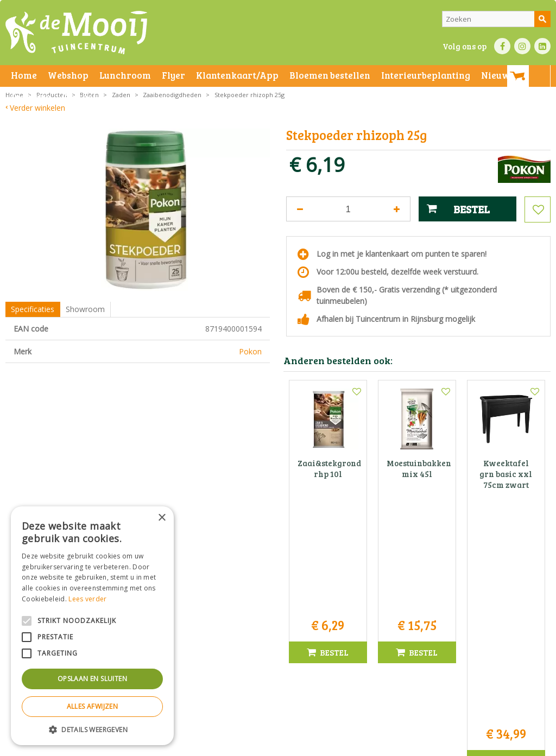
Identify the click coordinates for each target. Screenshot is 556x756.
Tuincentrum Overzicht (446, 745)
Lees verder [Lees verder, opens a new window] (87, 599)
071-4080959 (281, 638)
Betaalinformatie (301, 745)
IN (522, 46)
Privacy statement (187, 745)
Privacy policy (352, 745)
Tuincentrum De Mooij (278, 604)
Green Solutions (380, 745)
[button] (92, 729)
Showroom (85, 309)
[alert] (92, 626)
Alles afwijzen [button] (93, 706)
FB (502, 46)
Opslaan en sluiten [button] (92, 679)
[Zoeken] (496, 19)
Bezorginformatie (245, 745)
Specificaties (33, 309)
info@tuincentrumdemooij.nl (281, 649)
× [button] (162, 518)
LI (542, 46)
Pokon (250, 351)
